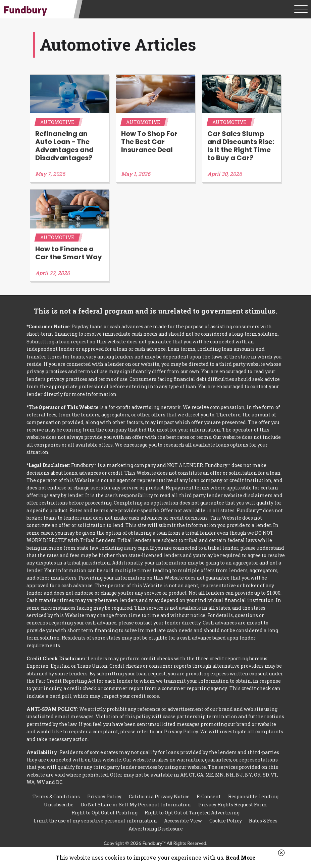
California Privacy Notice (159, 793)
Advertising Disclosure (156, 826)
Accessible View (183, 818)
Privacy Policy (104, 793)
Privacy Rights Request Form (233, 802)
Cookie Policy (226, 818)
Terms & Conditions (56, 793)
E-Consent (209, 793)
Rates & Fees (263, 818)
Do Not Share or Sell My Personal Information (136, 802)
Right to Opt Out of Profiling (105, 810)
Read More (241, 857)
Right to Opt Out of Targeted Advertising (192, 810)
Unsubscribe (59, 802)
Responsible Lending (253, 793)
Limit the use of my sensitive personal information (95, 818)
